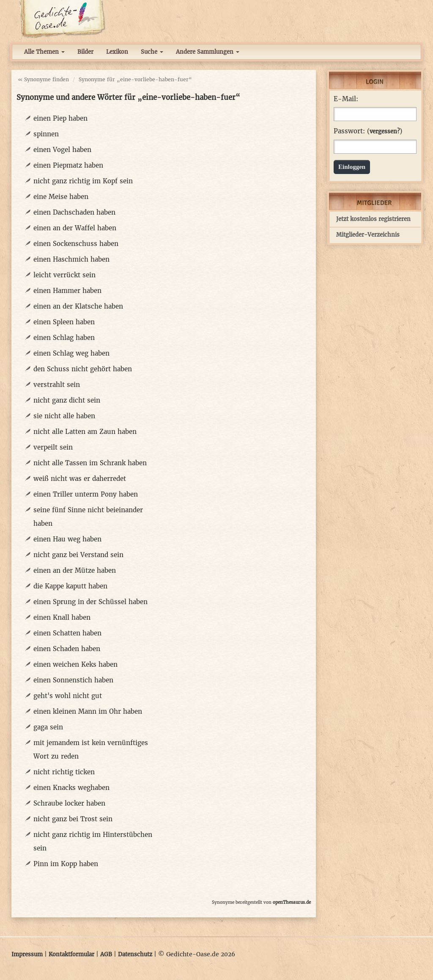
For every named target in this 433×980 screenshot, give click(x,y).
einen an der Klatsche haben (78, 306)
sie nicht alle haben (64, 416)
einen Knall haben (62, 617)
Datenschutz (135, 954)
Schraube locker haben (69, 803)
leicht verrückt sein (64, 275)
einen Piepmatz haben (68, 165)
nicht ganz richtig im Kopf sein (83, 181)
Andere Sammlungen (208, 52)
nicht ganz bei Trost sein (73, 819)
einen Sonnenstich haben (73, 680)
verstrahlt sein (57, 385)
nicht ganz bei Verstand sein (78, 555)
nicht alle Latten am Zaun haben (85, 432)
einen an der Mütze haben (75, 570)
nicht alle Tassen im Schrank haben (90, 463)
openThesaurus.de (292, 902)
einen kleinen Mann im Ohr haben (88, 711)
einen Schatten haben (67, 633)
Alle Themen (44, 52)
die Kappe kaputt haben (70, 586)
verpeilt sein (53, 447)
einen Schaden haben (67, 649)
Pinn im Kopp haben (66, 864)
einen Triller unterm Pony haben (86, 494)
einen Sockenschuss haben (76, 244)
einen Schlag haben (64, 338)
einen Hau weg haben (67, 539)
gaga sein (48, 727)
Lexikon (117, 52)
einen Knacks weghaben (71, 788)
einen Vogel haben (62, 150)
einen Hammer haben (67, 291)
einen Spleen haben (64, 322)
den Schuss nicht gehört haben (83, 369)
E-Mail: (346, 99)
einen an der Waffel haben (75, 228)
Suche (152, 52)
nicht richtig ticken (64, 772)
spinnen (46, 134)
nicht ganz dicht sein (67, 400)
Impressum (27, 954)
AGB (106, 954)
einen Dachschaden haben (74, 212)
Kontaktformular (71, 954)
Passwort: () (368, 131)
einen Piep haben (60, 118)
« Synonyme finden (43, 79)
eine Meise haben (61, 197)
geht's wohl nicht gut (68, 696)
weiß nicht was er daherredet (80, 479)
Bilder (85, 52)
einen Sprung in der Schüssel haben (90, 602)
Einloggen (352, 167)
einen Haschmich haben (71, 259)
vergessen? (385, 131)
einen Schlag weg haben (71, 353)
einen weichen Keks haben (75, 664)
